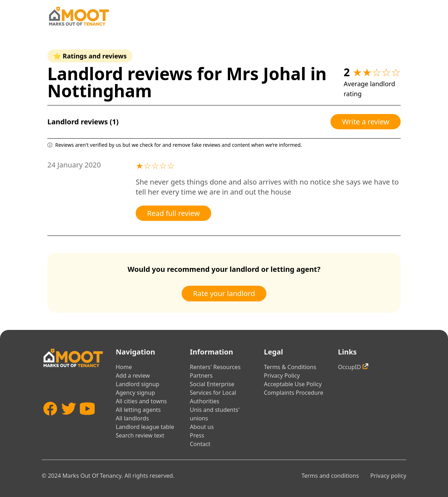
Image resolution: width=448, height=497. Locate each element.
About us (202, 427)
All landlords (132, 418)
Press (197, 435)
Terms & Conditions (290, 367)
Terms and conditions (330, 476)
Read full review (173, 213)
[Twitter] (69, 421)
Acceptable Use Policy (293, 384)
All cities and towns (141, 401)
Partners (201, 376)
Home (124, 367)
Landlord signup (137, 384)
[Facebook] (50, 421)
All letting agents (138, 410)
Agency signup (135, 393)
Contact (200, 444)
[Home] (79, 16)
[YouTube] (87, 421)
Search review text (140, 435)
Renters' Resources (215, 367)
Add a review (133, 376)
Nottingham (100, 91)
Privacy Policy (282, 376)
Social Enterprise (212, 384)
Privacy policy (388, 476)
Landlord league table (145, 427)
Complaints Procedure (294, 393)
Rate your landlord (224, 293)
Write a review (366, 122)
